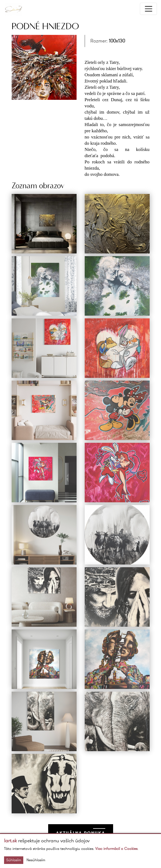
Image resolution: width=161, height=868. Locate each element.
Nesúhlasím (36, 860)
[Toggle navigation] (148, 9)
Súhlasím (14, 860)
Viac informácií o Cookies (116, 849)
